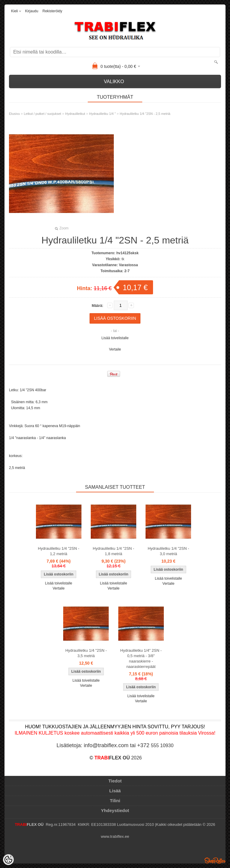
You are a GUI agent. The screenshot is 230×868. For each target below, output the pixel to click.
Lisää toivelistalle (115, 338)
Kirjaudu (32, 11)
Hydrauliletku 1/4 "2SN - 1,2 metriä (59, 551)
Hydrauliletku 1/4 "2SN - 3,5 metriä (86, 653)
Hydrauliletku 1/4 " (103, 114)
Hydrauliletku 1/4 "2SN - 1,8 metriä (114, 551)
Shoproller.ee (215, 861)
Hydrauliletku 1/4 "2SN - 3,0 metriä (168, 551)
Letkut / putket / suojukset (42, 114)
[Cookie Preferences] (8, 860)
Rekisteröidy (52, 11)
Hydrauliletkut (75, 114)
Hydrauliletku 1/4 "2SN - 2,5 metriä (145, 114)
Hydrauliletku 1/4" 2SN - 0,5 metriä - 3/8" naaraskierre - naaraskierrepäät (141, 658)
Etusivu (14, 114)
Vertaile (115, 349)
